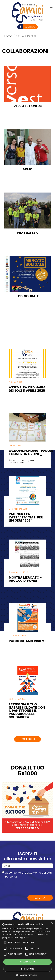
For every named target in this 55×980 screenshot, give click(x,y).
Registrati (40, 898)
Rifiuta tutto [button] (27, 969)
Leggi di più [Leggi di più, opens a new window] (24, 937)
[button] (28, 975)
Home (8, 36)
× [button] (52, 923)
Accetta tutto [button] (27, 962)
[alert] (27, 950)
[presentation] (24, 887)
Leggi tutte (27, 739)
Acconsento (27, 875)
